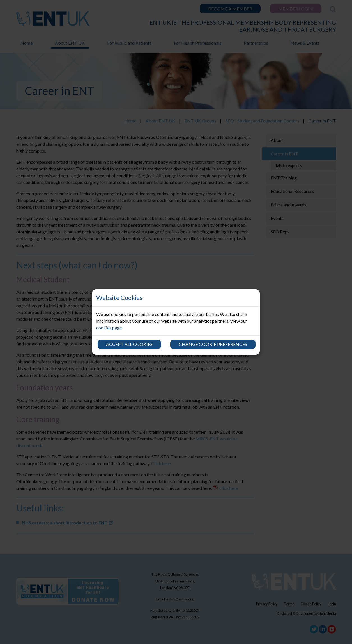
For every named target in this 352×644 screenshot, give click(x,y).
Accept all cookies (129, 344)
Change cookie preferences (213, 344)
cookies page (109, 328)
